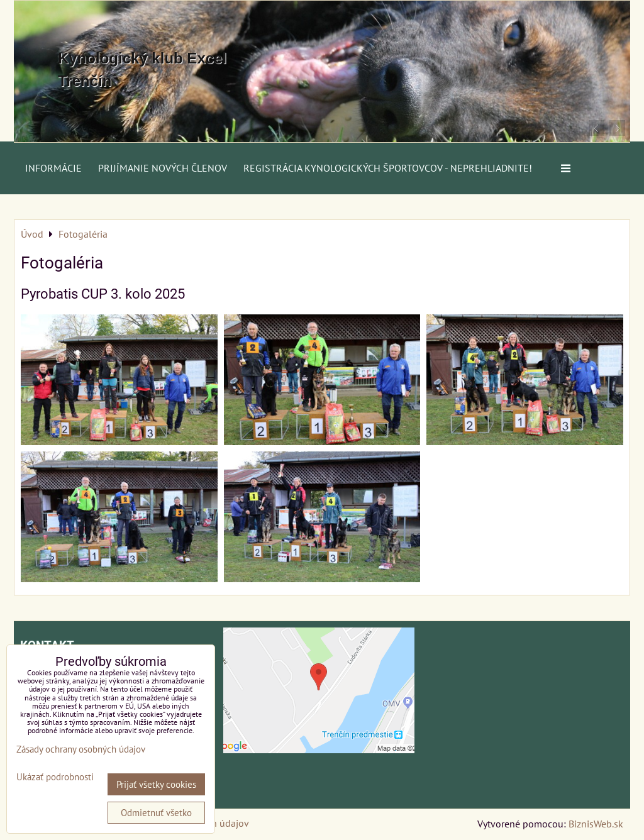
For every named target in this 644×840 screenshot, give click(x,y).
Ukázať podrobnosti (55, 777)
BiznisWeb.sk (596, 824)
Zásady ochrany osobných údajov (81, 749)
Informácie (53, 168)
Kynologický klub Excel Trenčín (142, 69)
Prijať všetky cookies (156, 784)
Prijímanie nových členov (163, 168)
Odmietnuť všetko (156, 813)
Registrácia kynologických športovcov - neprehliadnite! (388, 168)
